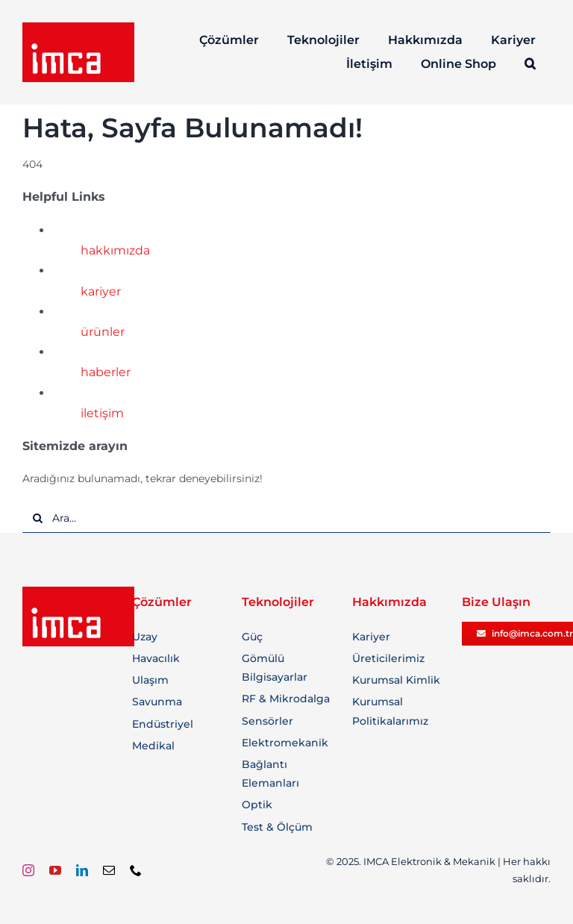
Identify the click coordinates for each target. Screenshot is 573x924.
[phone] (136, 870)
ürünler (103, 332)
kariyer (101, 291)
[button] (531, 64)
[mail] (109, 870)
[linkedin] (82, 870)
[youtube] (55, 870)
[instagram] (28, 870)
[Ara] (37, 518)
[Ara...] (286, 518)
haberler (106, 372)
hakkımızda (115, 250)
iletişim (102, 413)
